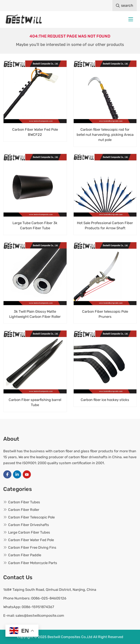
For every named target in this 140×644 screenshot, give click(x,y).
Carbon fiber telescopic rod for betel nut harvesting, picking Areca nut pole (105, 135)
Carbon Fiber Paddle (25, 555)
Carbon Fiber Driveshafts (29, 525)
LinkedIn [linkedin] (17, 474)
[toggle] (131, 19)
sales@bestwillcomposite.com (40, 616)
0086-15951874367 (38, 607)
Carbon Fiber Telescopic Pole (31, 517)
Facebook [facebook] (7, 474)
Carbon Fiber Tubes (24, 502)
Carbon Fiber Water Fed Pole (31, 540)
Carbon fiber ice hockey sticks (105, 400)
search (125, 6)
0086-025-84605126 (49, 598)
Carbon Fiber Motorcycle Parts (33, 563)
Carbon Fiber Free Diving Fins (32, 547)
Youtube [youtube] (27, 474)
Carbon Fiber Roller (24, 510)
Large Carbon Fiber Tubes (29, 532)
